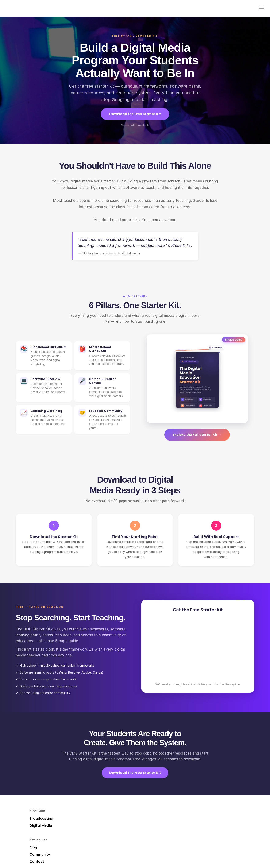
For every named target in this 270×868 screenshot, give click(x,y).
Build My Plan (186, 826)
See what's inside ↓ (135, 125)
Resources (171, 8)
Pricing (212, 8)
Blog (107, 818)
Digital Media (43, 826)
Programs (151, 8)
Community (193, 8)
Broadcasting (43, 818)
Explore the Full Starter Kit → (197, 435)
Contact (228, 8)
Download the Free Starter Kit (135, 114)
